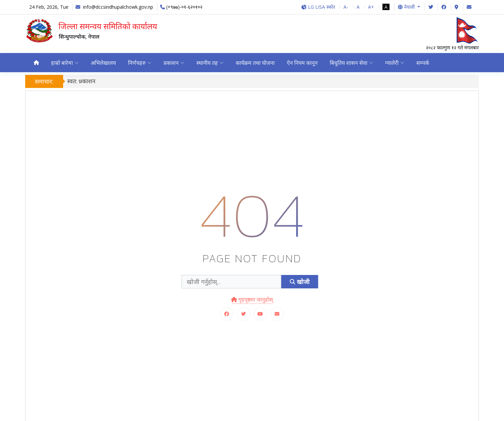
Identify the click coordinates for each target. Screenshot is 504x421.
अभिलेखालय (104, 63)
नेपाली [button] (407, 7)
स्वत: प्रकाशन (81, 81)
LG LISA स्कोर (318, 7)
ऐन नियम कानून (304, 63)
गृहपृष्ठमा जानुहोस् (252, 300)
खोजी (300, 282)
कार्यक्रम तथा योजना (256, 63)
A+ (371, 7)
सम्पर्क (425, 63)
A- (346, 7)
